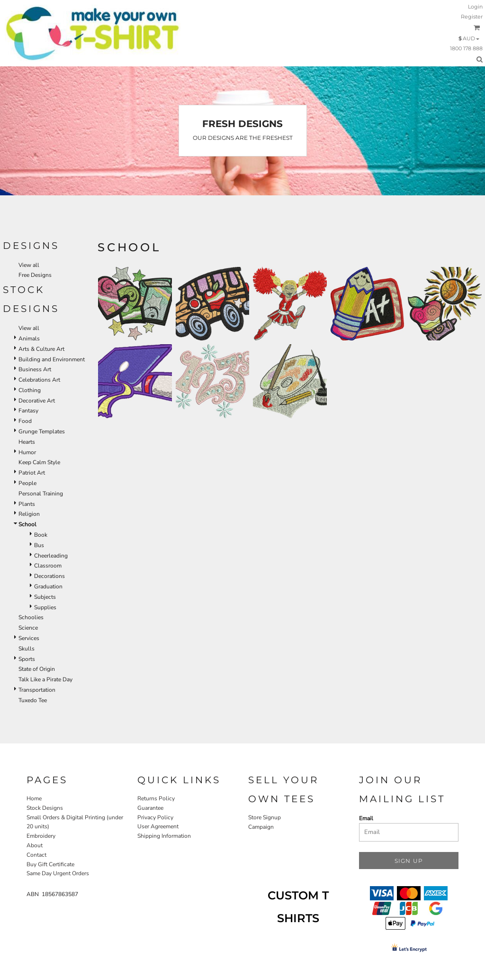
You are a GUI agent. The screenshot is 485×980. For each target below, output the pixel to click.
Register (472, 17)
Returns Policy (156, 798)
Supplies (45, 607)
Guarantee (150, 808)
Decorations (49, 576)
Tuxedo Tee (33, 700)
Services (29, 638)
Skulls (27, 649)
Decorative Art (37, 401)
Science (28, 628)
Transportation (37, 690)
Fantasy (28, 411)
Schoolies (31, 617)
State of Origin (37, 669)
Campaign (261, 827)
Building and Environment (52, 359)
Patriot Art (32, 473)
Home (34, 798)
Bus (39, 545)
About (35, 845)
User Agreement (158, 826)
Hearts (27, 442)
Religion (29, 514)
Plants (27, 504)
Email (366, 818)
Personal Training (41, 494)
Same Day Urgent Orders (58, 873)
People (27, 483)
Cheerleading (51, 556)
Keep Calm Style (39, 462)
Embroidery (41, 836)
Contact (36, 855)
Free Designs (35, 275)
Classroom (48, 566)
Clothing (30, 390)
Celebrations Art (39, 380)
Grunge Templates (42, 431)
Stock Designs (45, 808)
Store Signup (265, 817)
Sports (27, 659)
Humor (27, 452)
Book (41, 535)
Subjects (45, 597)
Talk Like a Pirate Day (45, 679)
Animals (29, 339)
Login (475, 7)
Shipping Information (164, 836)
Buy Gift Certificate (50, 864)
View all (29, 265)
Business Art (35, 369)
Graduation (48, 586)
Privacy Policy (155, 817)
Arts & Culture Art (41, 349)
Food (25, 421)
